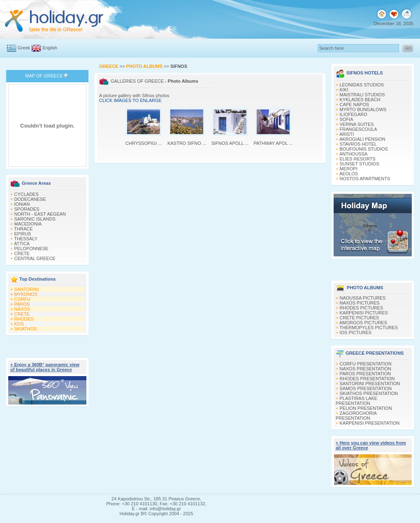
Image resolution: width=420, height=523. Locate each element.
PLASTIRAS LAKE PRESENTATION (356, 401)
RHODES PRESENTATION (367, 379)
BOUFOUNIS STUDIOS (364, 149)
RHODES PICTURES (362, 308)
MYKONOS (26, 294)
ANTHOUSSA (353, 154)
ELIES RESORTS (358, 159)
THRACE (23, 229)
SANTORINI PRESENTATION (370, 384)
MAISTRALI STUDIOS (362, 95)
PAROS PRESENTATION (365, 374)
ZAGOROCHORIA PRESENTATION (356, 416)
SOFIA (347, 119)
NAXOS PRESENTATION (366, 369)
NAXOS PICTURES (360, 303)
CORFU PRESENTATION (366, 364)
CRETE (22, 253)
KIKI (344, 90)
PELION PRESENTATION (366, 408)
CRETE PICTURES (360, 318)
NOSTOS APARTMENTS (365, 179)
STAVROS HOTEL (359, 144)
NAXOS (22, 309)
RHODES (24, 319)
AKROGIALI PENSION (362, 139)
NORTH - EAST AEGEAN (40, 214)
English (50, 48)
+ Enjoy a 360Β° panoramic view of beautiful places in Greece (45, 367)
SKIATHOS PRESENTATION (369, 393)
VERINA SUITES (357, 124)
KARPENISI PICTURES (364, 313)
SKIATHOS (26, 329)
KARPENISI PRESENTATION (370, 423)
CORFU (22, 299)
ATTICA (22, 244)
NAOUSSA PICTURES (363, 298)
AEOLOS (349, 174)
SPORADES (27, 209)
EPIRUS (23, 234)
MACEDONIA (28, 224)
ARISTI (347, 134)
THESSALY (26, 239)
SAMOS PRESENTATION (366, 388)
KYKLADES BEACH (360, 100)
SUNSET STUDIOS (360, 164)
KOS (19, 324)
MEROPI (349, 169)
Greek (24, 48)
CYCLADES (27, 194)
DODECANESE (30, 199)
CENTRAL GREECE (35, 258)
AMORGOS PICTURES (363, 323)
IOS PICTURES (356, 332)
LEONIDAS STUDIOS (362, 85)
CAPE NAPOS (355, 105)
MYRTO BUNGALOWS (363, 109)
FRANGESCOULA (359, 129)
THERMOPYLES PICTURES (369, 328)
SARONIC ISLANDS (35, 219)
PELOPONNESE (31, 249)
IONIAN (22, 204)
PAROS (22, 304)
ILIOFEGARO (354, 114)
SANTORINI (27, 289)
